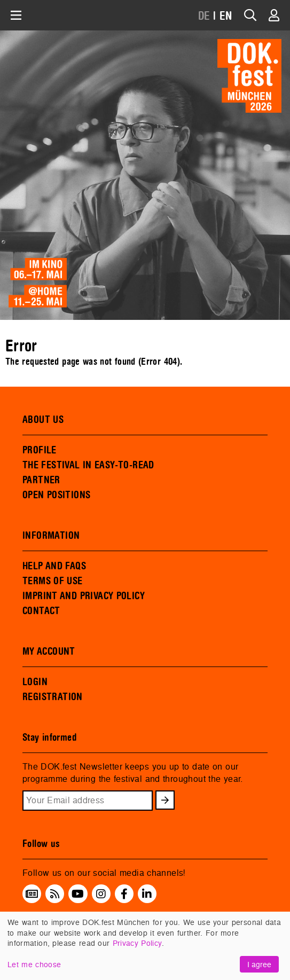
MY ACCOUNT (49, 652)
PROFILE (40, 450)
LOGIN (35, 682)
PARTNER (41, 480)
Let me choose (34, 964)
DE (204, 16)
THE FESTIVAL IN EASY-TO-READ (88, 465)
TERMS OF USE (53, 581)
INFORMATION (51, 536)
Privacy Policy (137, 943)
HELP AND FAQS (54, 566)
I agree (259, 964)
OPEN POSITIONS (56, 495)
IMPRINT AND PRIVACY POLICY (84, 596)
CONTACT (41, 611)
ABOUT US (43, 420)
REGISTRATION (53, 697)
